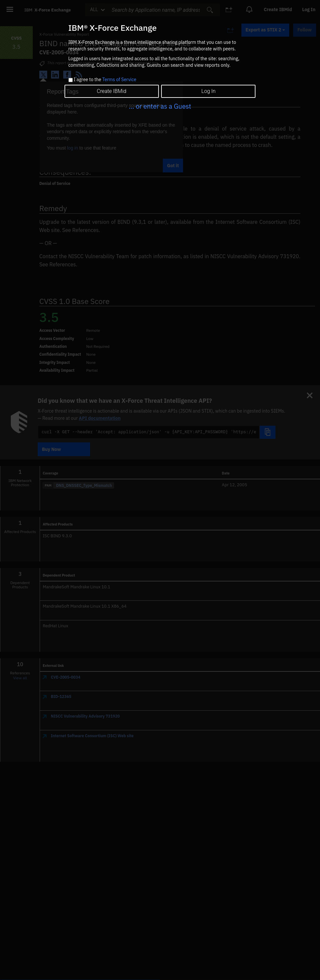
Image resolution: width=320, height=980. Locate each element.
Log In (208, 91)
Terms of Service (119, 80)
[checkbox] (71, 80)
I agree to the (105, 80)
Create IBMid (111, 91)
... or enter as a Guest (160, 106)
